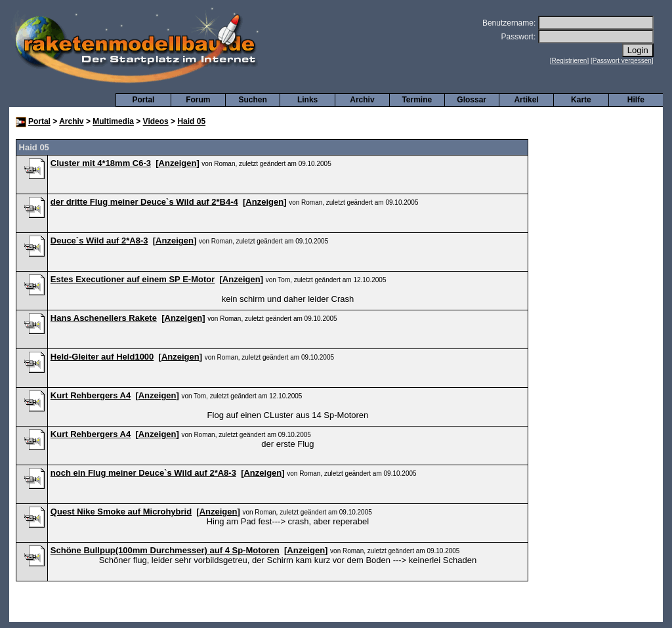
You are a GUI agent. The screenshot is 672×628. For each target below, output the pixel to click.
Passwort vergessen (622, 61)
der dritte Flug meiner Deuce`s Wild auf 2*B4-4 (144, 202)
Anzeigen (178, 163)
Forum (198, 100)
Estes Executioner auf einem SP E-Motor (133, 279)
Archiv (362, 100)
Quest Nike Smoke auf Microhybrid (121, 512)
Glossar (472, 100)
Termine (417, 100)
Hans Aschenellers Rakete (104, 318)
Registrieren (570, 61)
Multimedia (113, 122)
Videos (156, 122)
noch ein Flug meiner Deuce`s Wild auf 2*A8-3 (143, 473)
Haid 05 (191, 122)
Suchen (253, 100)
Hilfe (636, 100)
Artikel (526, 100)
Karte (581, 100)
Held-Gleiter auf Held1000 (102, 357)
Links (307, 100)
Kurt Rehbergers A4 (91, 395)
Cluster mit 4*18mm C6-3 (101, 163)
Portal (143, 100)
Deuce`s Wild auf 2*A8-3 (99, 241)
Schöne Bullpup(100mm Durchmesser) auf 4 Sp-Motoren (165, 550)
